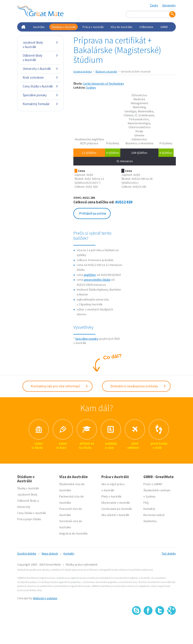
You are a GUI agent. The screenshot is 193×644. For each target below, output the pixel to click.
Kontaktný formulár (40, 104)
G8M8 (164, 27)
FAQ (146, 502)
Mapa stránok (50, 553)
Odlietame (146, 27)
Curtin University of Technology (104, 84)
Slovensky (169, 5)
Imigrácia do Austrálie (73, 533)
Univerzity (24, 507)
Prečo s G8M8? (153, 484)
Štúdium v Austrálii (64, 27)
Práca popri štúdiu (29, 519)
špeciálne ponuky (87, 339)
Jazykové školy (27, 494)
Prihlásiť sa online (93, 213)
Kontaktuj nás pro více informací (59, 386)
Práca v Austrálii (93, 27)
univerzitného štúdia (97, 280)
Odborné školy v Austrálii (40, 58)
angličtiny (90, 275)
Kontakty (149, 509)
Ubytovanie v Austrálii (116, 502)
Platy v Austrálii (111, 496)
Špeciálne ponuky (40, 95)
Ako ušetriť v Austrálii (115, 515)
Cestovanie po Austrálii (117, 509)
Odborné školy (27, 500)
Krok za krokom (40, 77)
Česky (154, 5)
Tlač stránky (169, 553)
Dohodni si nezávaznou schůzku (138, 386)
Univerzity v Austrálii (40, 69)
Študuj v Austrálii (28, 488)
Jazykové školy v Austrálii (40, 45)
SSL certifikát (160, 624)
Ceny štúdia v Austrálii (40, 86)
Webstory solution (45, 598)
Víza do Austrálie (122, 27)
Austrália (39, 27)
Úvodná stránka (83, 71)
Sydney (91, 87)
